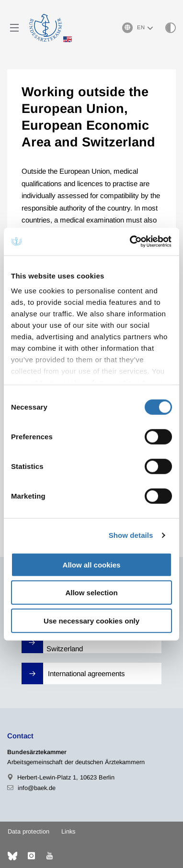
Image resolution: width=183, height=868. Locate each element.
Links (68, 831)
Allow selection (91, 593)
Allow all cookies (92, 564)
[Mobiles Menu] (14, 28)
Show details (131, 535)
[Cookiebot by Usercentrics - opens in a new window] (131, 242)
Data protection (29, 831)
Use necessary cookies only (91, 620)
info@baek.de (37, 788)
